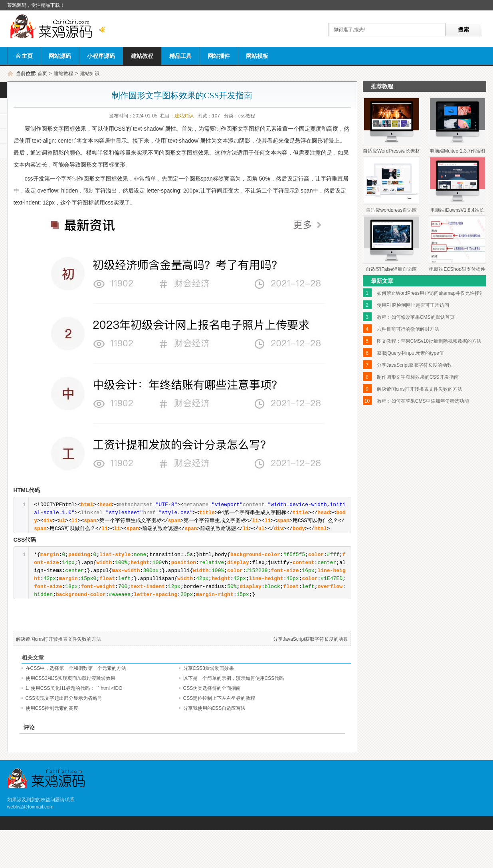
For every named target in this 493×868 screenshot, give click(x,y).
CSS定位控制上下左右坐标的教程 (219, 698)
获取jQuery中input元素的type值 (410, 353)
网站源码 (60, 56)
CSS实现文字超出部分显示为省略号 (64, 698)
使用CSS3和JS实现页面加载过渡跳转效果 (70, 678)
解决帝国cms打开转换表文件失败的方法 (59, 639)
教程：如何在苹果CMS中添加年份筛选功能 (423, 401)
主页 (24, 56)
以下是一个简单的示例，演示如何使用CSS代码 (234, 678)
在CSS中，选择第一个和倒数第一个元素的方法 (76, 668)
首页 (42, 73)
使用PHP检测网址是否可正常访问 (413, 305)
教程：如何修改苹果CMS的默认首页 (416, 317)
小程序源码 (101, 56)
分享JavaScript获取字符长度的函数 (311, 639)
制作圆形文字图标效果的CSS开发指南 (418, 377)
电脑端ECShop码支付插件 (457, 269)
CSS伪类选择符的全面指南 (212, 688)
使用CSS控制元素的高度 (52, 708)
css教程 (247, 116)
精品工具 (180, 56)
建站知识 (90, 73)
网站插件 (219, 56)
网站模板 (257, 56)
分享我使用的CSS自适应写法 (215, 708)
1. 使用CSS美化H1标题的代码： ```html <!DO (74, 688)
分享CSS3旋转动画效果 (209, 668)
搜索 (463, 30)
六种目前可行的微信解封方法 (408, 329)
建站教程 (142, 56)
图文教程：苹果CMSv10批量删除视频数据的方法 (429, 341)
